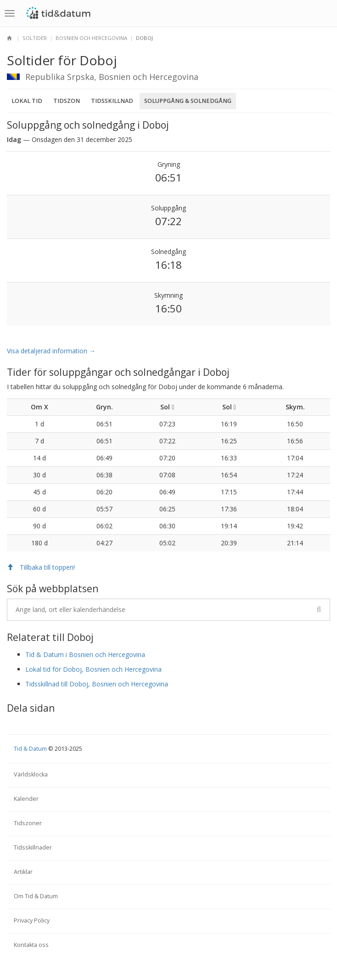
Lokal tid (27, 101)
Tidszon (67, 101)
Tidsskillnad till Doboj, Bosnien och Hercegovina (97, 684)
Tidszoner (28, 823)
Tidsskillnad (112, 101)
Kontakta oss (31, 945)
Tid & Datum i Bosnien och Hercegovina (85, 654)
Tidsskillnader (33, 847)
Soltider (35, 38)
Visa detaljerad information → (51, 351)
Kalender (26, 799)
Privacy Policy (32, 921)
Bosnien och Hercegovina (91, 38)
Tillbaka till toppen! (41, 567)
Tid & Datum (30, 749)
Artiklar (23, 872)
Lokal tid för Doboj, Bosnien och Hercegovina (93, 669)
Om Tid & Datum (36, 896)
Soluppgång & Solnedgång (188, 101)
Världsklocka (31, 774)
